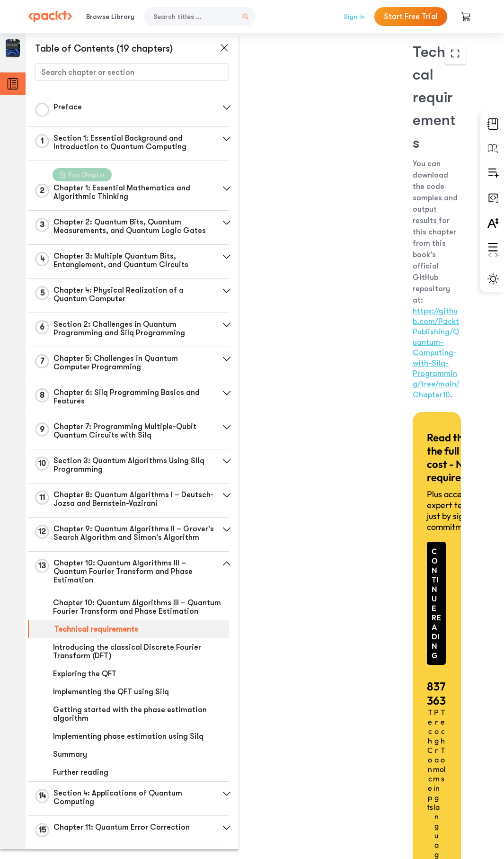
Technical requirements (96, 638)
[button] (225, 107)
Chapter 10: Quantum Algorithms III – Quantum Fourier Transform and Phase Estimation (137, 616)
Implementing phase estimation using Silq (128, 745)
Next (419, 784)
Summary (70, 763)
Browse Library (110, 17)
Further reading (81, 781)
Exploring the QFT (85, 682)
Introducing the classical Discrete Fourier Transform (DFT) (127, 660)
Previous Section (287, 784)
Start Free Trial (411, 17)
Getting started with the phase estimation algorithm (130, 723)
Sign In (354, 17)
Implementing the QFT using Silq (111, 700)
